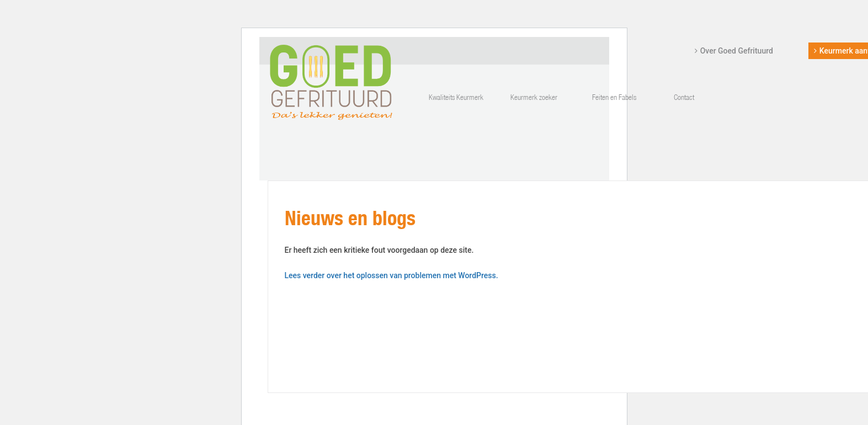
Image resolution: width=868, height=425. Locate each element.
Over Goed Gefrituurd (737, 51)
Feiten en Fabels (614, 98)
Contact (684, 98)
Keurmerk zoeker (534, 98)
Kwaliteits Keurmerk (456, 98)
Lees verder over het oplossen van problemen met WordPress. (392, 275)
